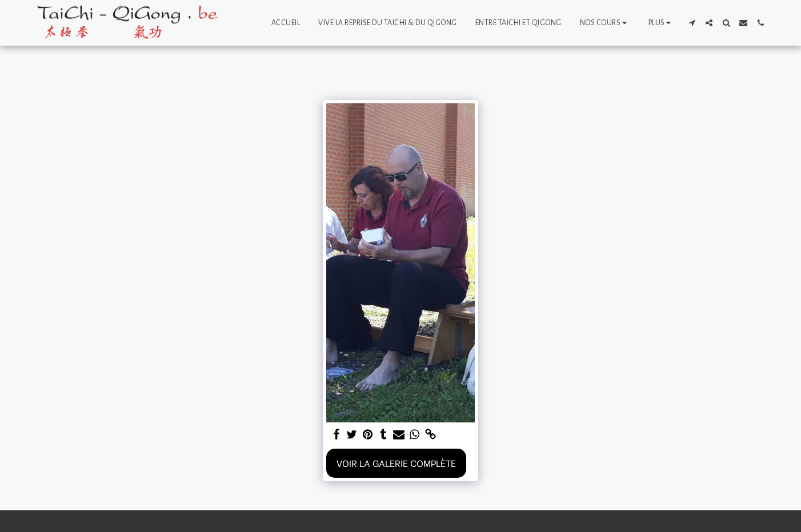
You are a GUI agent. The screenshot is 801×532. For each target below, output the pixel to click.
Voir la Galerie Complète (396, 463)
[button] (605, 23)
